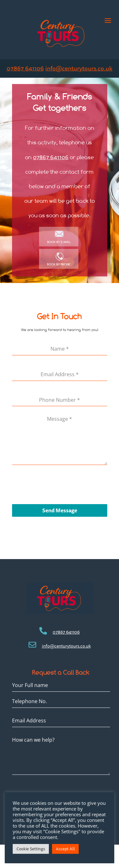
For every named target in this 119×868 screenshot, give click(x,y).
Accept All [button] (65, 849)
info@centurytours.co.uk (79, 69)
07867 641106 (25, 69)
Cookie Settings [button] (31, 849)
